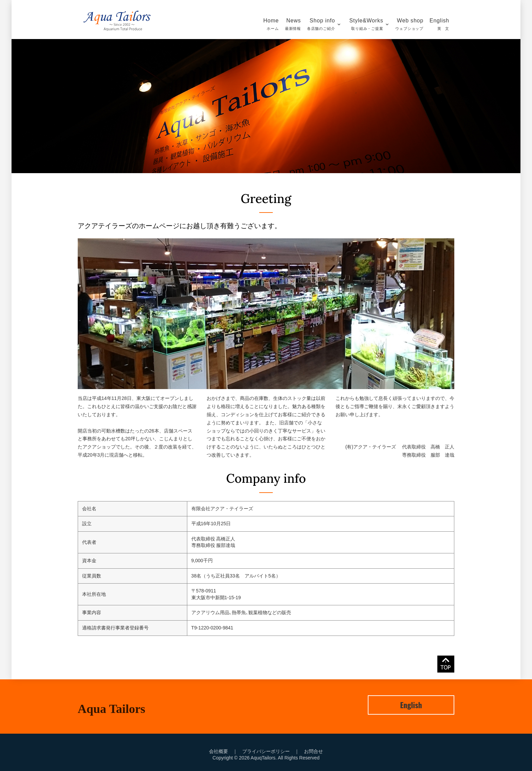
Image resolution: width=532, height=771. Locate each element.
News (293, 24)
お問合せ (313, 751)
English (439, 24)
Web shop (409, 24)
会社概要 (218, 751)
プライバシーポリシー (266, 751)
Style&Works (368, 24)
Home (271, 24)
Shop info (321, 24)
